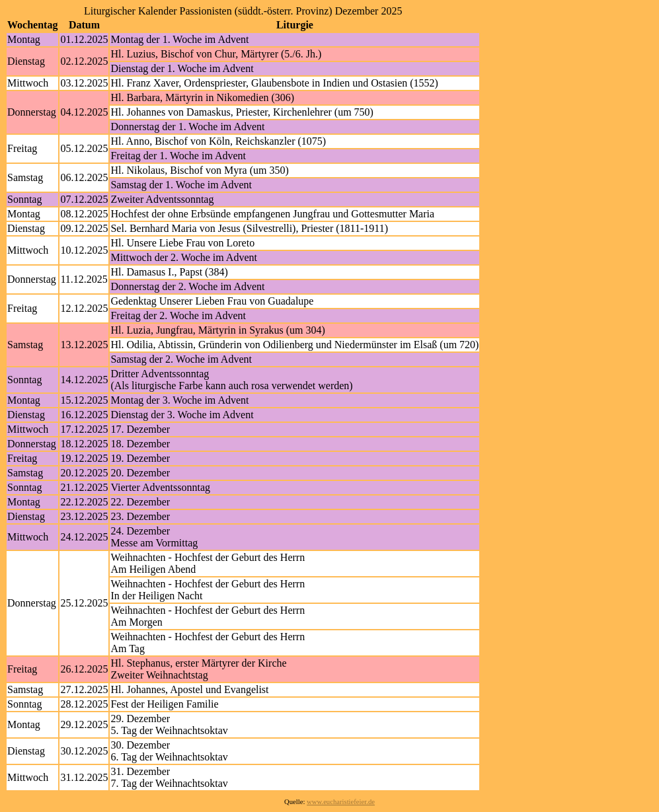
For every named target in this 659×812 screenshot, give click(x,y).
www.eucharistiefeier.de (341, 802)
